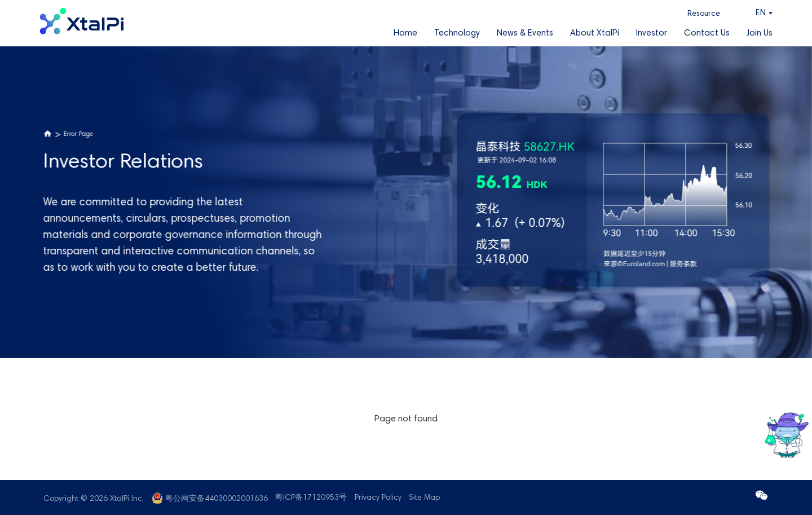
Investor (652, 34)
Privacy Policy (378, 498)
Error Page (79, 135)
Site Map (424, 498)
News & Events (525, 34)
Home (405, 34)
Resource (704, 14)
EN (761, 13)
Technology (457, 34)
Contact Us (707, 34)
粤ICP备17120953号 (311, 498)
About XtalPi (595, 34)
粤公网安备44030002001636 (217, 499)
